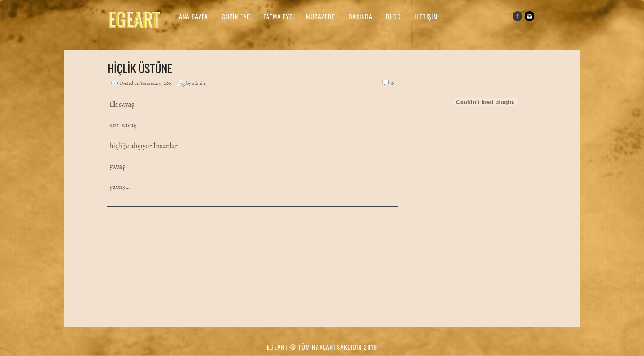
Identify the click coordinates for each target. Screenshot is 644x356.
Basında (360, 16)
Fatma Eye (278, 16)
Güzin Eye (236, 16)
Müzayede (320, 16)
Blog (394, 16)
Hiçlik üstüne (140, 68)
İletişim (426, 16)
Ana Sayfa (193, 16)
